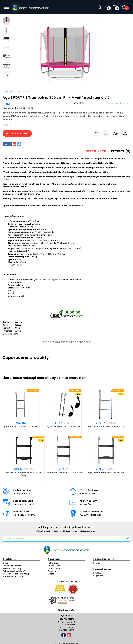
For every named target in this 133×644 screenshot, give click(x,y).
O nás (5, 563)
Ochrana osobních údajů (14, 571)
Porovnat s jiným (106, 134)
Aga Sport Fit (23, 92)
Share (7, 144)
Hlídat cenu (115, 134)
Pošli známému (125, 134)
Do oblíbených (97, 134)
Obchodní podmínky (12, 566)
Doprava (52, 571)
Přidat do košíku (17, 133)
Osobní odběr (54, 568)
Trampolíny (8, 92)
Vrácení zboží (54, 566)
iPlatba (51, 574)
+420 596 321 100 (66, 619)
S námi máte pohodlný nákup (16, 574)
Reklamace (53, 563)
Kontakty (97, 563)
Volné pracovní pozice (13, 577)
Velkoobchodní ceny (12, 568)
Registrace (98, 576)
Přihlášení (98, 573)
